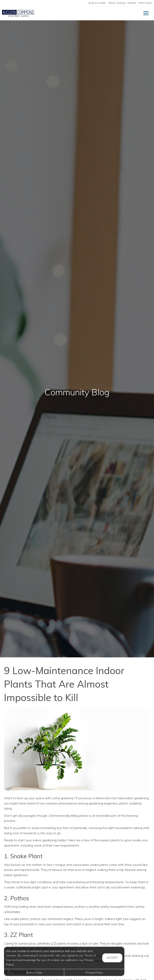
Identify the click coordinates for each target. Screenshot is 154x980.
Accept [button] (112, 958)
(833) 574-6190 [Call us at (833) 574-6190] (97, 3)
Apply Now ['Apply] (145, 3)
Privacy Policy (94, 973)
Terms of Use (34, 973)
